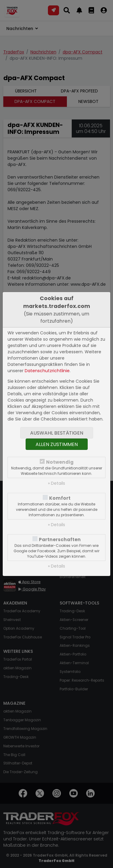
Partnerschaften (60, 539)
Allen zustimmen (57, 444)
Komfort (60, 498)
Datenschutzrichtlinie (47, 371)
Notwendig (60, 462)
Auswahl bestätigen (57, 433)
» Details (56, 483)
